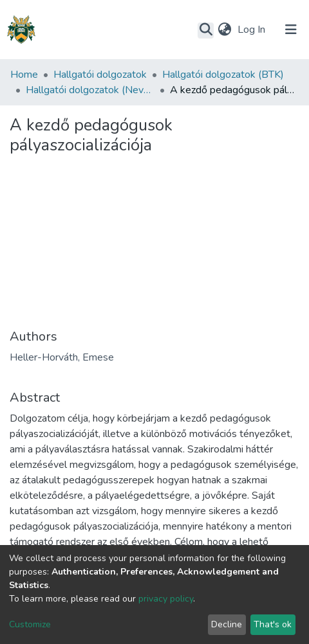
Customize (30, 624)
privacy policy (166, 599)
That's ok (273, 624)
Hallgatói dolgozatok (100, 75)
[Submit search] (206, 30)
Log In (253, 30)
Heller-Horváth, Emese (62, 357)
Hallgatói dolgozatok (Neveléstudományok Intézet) (90, 90)
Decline (227, 624)
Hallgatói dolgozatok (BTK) (223, 75)
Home (24, 75)
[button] (224, 30)
